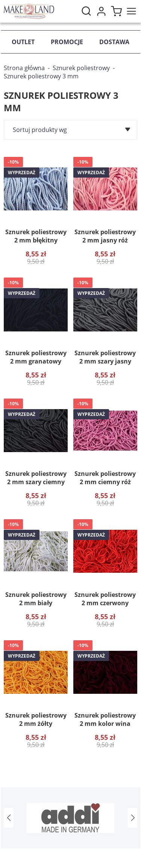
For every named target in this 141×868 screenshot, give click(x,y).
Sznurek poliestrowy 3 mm (41, 76)
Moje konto (101, 11)
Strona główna (24, 68)
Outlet (23, 42)
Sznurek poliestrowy (81, 68)
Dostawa (114, 42)
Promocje (67, 42)
